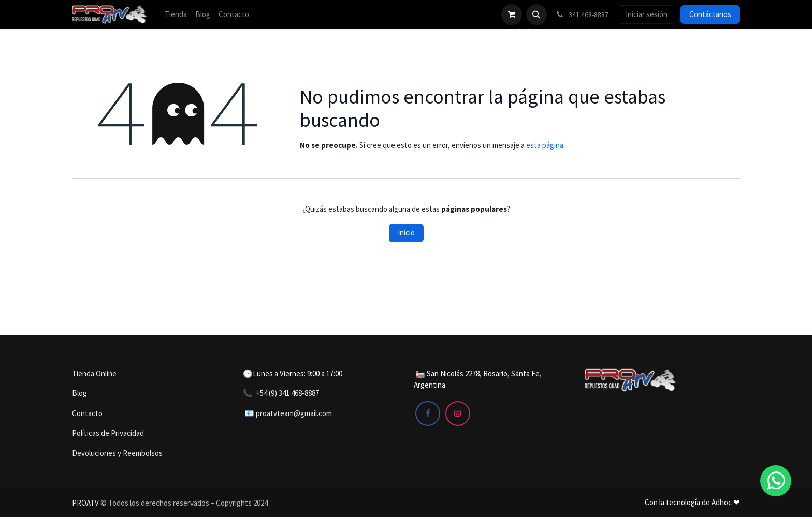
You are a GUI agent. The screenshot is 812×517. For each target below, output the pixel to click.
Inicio (406, 233)
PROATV (85, 503)
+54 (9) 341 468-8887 (287, 393)
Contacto (87, 413)
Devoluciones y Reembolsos (117, 453)
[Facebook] (428, 413)
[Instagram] (458, 413)
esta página (545, 145)
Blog (79, 393)
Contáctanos (710, 14)
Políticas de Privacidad (108, 433)
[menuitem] (176, 15)
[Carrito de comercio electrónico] (512, 14)
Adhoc (722, 502)
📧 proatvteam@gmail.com (288, 413)
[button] (536, 14)
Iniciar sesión (647, 14)
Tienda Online (94, 373)
